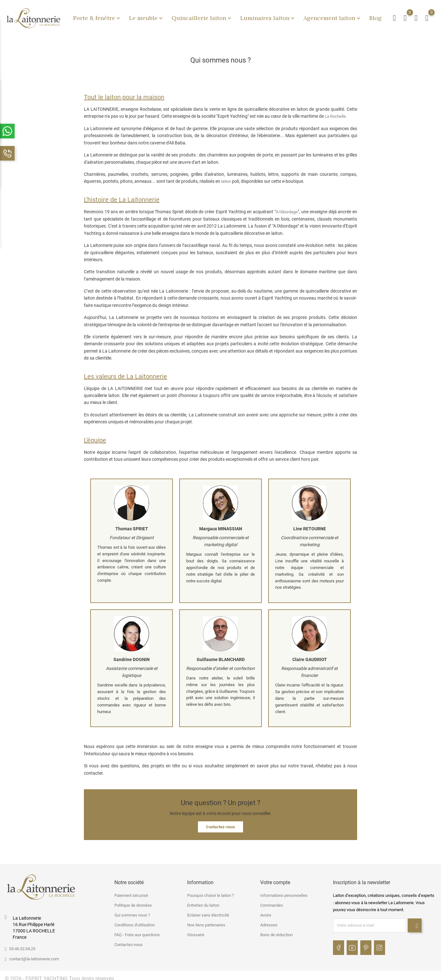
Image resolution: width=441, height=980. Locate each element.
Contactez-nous (221, 823)
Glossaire (196, 931)
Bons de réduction (276, 931)
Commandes (272, 902)
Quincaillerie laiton (202, 16)
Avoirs (266, 912)
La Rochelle (335, 113)
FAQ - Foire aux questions (137, 931)
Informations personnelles (284, 892)
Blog (375, 16)
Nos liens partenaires (206, 921)
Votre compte (275, 879)
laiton (226, 178)
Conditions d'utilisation (135, 921)
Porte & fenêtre (97, 16)
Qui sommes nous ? (132, 912)
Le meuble (146, 16)
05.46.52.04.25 (22, 945)
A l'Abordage (287, 208)
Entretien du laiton (203, 902)
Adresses (269, 921)
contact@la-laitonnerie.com (34, 955)
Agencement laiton (332, 16)
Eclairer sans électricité (208, 912)
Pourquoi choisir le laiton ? (210, 892)
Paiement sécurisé (131, 892)
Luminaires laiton (268, 16)
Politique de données (133, 902)
